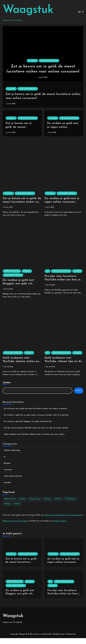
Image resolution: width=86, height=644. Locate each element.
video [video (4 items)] (18, 510)
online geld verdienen (49, 59)
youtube (50, 276)
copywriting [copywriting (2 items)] (35, 505)
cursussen (32, 59)
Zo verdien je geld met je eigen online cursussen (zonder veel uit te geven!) (63, 202)
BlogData (57, 640)
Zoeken (7, 388)
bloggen (27, 272)
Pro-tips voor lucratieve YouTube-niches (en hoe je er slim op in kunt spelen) (63, 285)
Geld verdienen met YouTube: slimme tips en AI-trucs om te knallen (64, 367)
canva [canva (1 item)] (23, 505)
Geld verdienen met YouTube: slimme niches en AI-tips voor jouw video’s (21, 363)
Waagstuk (28, 10)
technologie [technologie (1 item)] (71, 505)
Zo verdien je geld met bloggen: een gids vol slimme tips (19, 285)
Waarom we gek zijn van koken (15, 527)
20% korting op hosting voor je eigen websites (63, 521)
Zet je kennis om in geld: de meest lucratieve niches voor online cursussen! (43, 71)
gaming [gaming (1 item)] (48, 505)
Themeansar (71, 640)
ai (48, 272)
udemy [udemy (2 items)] (8, 510)
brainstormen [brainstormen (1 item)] (10, 505)
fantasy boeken (60, 527)
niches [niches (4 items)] (59, 505)
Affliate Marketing (12, 272)
